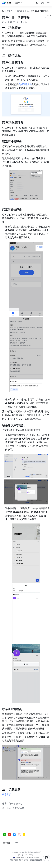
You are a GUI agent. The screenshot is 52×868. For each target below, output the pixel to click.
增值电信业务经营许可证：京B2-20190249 (26, 860)
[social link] (6, 835)
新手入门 (11, 11)
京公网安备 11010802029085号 (26, 858)
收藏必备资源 (23, 11)
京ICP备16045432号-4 (26, 855)
